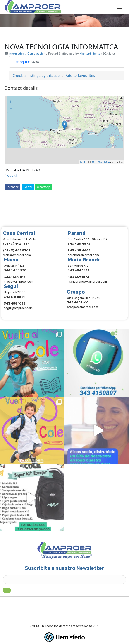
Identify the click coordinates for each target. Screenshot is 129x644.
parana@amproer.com (83, 255)
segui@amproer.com (18, 308)
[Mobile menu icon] (120, 7)
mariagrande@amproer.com (87, 281)
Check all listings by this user (37, 76)
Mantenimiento (90, 54)
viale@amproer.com (17, 255)
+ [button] (11, 102)
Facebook (12, 187)
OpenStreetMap (101, 162)
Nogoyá (11, 176)
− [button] (11, 109)
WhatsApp (43, 187)
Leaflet (84, 162)
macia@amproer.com (19, 281)
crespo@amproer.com (82, 307)
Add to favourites (80, 76)
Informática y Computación (27, 54)
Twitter (28, 187)
